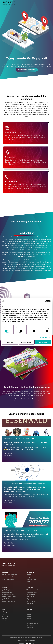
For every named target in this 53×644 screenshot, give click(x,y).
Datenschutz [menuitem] (32, 640)
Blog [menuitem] (3, 614)
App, (35, 484)
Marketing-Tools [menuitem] (31, 579)
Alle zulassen (43, 342)
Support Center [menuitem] (31, 621)
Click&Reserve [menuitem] (31, 595)
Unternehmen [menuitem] (30, 612)
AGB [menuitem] (26, 640)
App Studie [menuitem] (5, 617)
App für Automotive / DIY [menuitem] (9, 601)
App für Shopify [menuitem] (6, 590)
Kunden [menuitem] (29, 614)
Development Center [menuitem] (32, 623)
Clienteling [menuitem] (30, 604)
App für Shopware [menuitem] (7, 592)
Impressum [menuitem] (21, 640)
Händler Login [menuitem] (30, 626)
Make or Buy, (28, 484)
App (32, 439)
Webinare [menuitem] (4, 619)
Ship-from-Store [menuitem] (31, 599)
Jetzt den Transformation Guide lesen (26, 399)
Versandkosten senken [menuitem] (8, 577)
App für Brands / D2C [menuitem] (8, 595)
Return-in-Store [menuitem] (31, 601)
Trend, (18, 530)
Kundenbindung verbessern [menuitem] (9, 575)
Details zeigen (44, 337)
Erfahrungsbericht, (11, 439)
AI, (26, 530)
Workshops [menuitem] (5, 621)
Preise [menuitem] (28, 582)
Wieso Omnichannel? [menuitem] (32, 590)
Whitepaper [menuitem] (5, 612)
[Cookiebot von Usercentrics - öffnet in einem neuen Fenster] (44, 301)
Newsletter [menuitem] (30, 628)
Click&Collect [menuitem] (30, 597)
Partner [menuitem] (29, 619)
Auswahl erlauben (26, 342)
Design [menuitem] (28, 577)
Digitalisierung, (24, 439)
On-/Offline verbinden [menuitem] (8, 579)
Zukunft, (7, 484)
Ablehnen (10, 342)
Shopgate (41, 484)
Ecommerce (33, 530)
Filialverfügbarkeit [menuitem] (32, 592)
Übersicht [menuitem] (29, 575)
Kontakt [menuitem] (29, 630)
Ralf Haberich (11, 453)
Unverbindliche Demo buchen (27, 70)
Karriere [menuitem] (29, 617)
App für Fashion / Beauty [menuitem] (9, 597)
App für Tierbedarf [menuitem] (7, 599)
